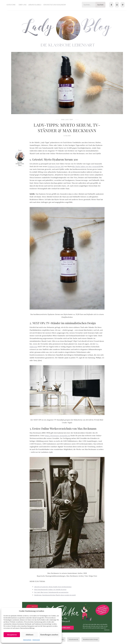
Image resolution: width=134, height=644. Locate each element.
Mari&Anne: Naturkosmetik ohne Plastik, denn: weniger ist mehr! (55, 595)
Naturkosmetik (73, 639)
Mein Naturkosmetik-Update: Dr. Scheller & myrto (50, 589)
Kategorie (11, 5)
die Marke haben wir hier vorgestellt (86, 166)
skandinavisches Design (90, 639)
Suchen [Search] (100, 5)
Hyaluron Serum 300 (56, 166)
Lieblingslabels (35, 5)
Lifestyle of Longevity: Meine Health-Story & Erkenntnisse (53, 587)
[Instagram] (117, 5)
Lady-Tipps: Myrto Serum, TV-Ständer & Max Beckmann (67, 128)
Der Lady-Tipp (67, 119)
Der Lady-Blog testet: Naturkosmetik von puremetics (51, 592)
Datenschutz (27, 640)
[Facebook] (111, 5)
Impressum (36, 640)
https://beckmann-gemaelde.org (58, 436)
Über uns (23, 5)
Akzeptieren (12, 635)
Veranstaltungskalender (54, 5)
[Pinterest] (123, 5)
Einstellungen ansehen (49, 635)
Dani (20, 150)
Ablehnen (29, 635)
